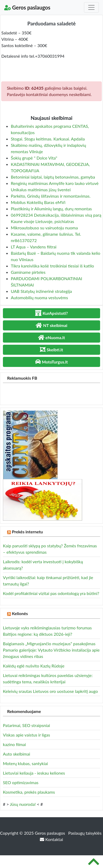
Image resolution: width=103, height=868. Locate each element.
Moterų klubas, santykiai (25, 763)
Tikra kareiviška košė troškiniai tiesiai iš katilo (52, 266)
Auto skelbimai (17, 754)
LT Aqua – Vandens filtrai (34, 247)
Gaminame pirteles (28, 272)
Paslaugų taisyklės (85, 833)
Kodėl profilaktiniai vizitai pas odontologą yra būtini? (51, 593)
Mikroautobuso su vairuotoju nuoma (44, 228)
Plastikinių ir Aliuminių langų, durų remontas (51, 209)
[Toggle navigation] (91, 7)
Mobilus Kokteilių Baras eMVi (38, 202)
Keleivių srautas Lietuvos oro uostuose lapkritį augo (50, 691)
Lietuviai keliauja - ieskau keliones (34, 773)
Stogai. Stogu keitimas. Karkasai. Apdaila (48, 139)
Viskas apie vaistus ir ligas (26, 735)
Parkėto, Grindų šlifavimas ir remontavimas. (51, 196)
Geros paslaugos (27, 7)
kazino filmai (14, 744)
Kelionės (20, 613)
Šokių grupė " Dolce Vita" (34, 158)
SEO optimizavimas (21, 782)
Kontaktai (51, 839)
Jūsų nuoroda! (23, 804)
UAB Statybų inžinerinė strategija (41, 291)
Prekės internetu (27, 532)
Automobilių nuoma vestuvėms (39, 297)
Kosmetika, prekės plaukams (29, 792)
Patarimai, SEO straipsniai (26, 725)
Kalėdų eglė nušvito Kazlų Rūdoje (34, 666)
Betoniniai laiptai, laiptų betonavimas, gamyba (53, 177)
